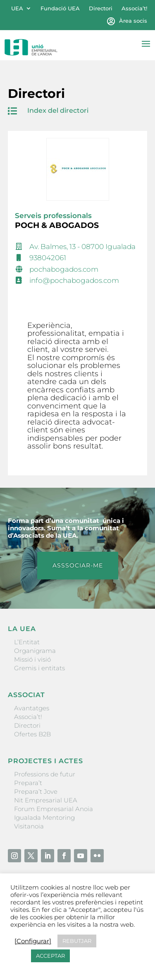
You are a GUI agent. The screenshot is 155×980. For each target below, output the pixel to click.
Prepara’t (28, 783)
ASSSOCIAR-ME (78, 565)
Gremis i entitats (39, 668)
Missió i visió (32, 659)
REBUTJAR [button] (77, 941)
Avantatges (32, 708)
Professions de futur (45, 774)
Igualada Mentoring (44, 817)
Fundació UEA (60, 8)
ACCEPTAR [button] (50, 956)
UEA (17, 8)
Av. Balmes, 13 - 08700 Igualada (82, 247)
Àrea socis (133, 21)
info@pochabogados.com (74, 280)
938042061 (48, 258)
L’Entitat (27, 642)
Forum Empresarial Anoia (54, 809)
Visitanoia (29, 826)
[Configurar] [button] (33, 941)
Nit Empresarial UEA (46, 800)
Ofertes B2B (32, 734)
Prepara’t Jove (36, 791)
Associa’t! (134, 8)
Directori (101, 8)
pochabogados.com (64, 269)
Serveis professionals (53, 216)
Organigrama (35, 651)
